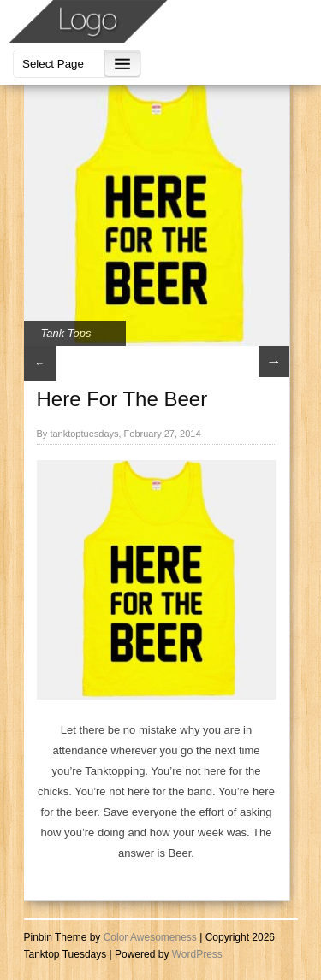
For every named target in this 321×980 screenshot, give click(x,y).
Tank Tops (66, 333)
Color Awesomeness (150, 937)
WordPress (197, 954)
